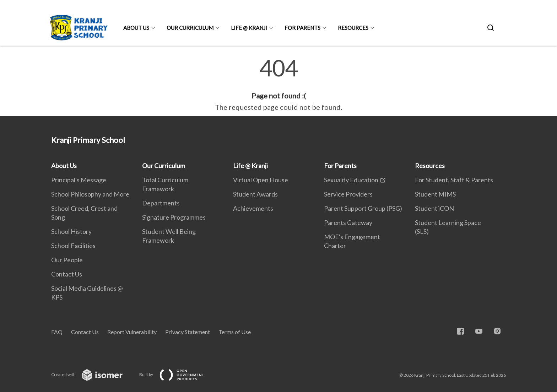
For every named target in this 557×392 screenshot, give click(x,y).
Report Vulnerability (132, 332)
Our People (67, 260)
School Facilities (73, 246)
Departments (161, 203)
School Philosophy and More (90, 194)
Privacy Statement (188, 332)
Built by (177, 374)
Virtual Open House (261, 180)
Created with (93, 374)
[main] (278, 85)
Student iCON (434, 208)
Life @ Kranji (249, 28)
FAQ (57, 332)
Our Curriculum (190, 28)
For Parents (302, 28)
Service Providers (348, 194)
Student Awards (255, 194)
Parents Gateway (348, 222)
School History (71, 231)
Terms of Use (235, 332)
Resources (353, 28)
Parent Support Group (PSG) (363, 208)
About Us (136, 28)
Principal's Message (79, 180)
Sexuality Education (351, 180)
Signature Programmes (174, 217)
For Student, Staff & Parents (454, 180)
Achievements (253, 208)
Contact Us (67, 274)
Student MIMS (435, 194)
